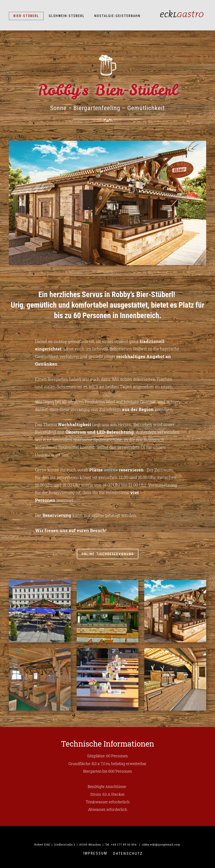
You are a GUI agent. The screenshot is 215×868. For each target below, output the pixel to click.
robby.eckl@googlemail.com (161, 844)
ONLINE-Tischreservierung (108, 554)
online (111, 470)
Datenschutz (128, 853)
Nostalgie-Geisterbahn (117, 16)
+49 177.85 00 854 (124, 844)
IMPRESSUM (95, 853)
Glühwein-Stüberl (67, 16)
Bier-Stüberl (26, 16)
